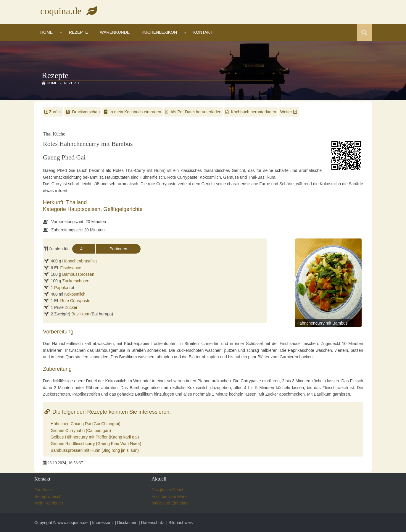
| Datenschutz (151, 523)
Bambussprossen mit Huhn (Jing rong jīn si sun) (95, 450)
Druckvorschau (83, 112)
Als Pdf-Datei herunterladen (193, 112)
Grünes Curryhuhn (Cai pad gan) (81, 431)
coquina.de (70, 11)
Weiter (289, 112)
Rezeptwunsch (48, 496)
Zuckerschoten (76, 281)
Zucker (71, 307)
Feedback (43, 490)
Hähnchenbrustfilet (79, 261)
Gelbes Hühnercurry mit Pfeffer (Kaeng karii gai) (95, 437)
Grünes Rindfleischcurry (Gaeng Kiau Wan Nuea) (96, 444)
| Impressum (101, 523)
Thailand (77, 202)
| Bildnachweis (179, 523)
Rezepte (79, 32)
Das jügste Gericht (169, 490)
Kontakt (203, 32)
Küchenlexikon (159, 32)
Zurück (53, 112)
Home (46, 32)
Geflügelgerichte (123, 209)
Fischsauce (71, 268)
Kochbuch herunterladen (251, 112)
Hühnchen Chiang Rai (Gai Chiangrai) (86, 424)
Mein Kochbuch (49, 503)
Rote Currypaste (75, 301)
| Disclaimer (125, 523)
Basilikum (80, 314)
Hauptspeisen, (85, 209)
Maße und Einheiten (170, 503)
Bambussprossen (78, 274)
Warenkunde (115, 32)
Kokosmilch (75, 294)
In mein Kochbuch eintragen (133, 112)
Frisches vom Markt (170, 496)
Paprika (61, 288)
